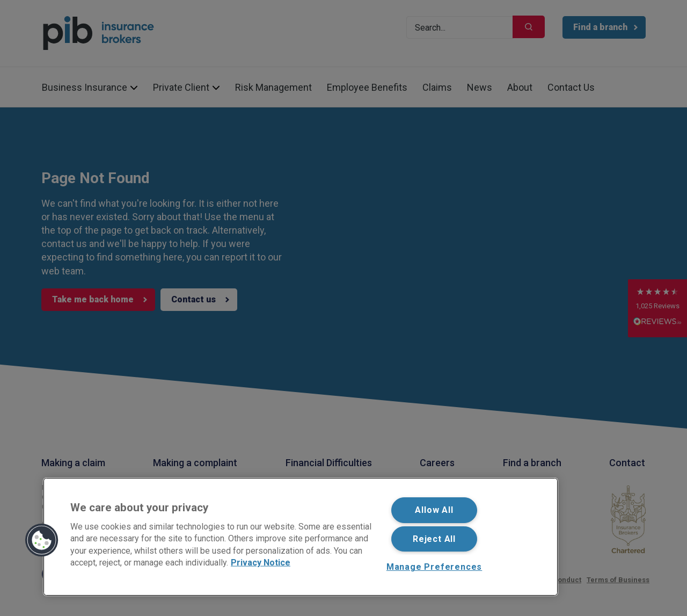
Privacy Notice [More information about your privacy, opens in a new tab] (261, 563)
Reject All (434, 539)
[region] (301, 537)
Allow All (434, 510)
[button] (42, 540)
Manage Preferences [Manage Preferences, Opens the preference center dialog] (434, 567)
